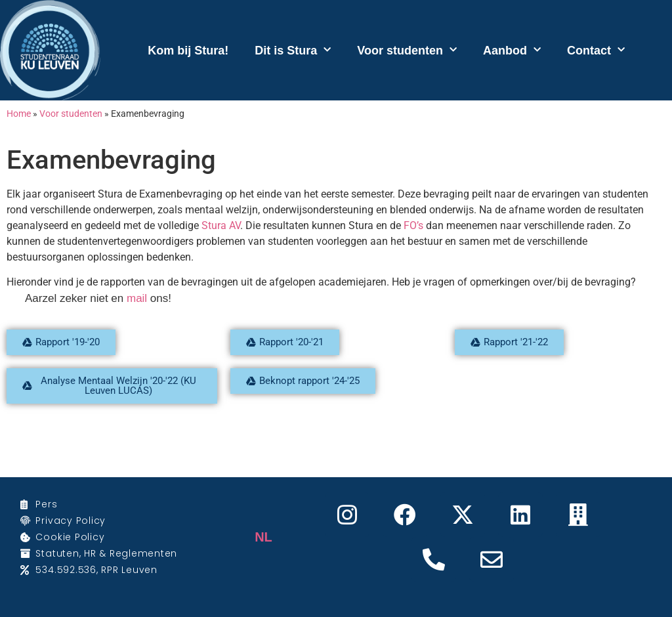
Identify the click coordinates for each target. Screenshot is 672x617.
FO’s (413, 225)
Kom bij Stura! (188, 51)
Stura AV (221, 225)
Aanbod (512, 50)
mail (137, 298)
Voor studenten (407, 50)
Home (19, 114)
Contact (596, 50)
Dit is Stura (293, 50)
